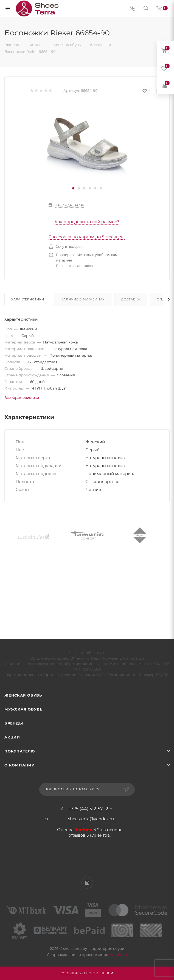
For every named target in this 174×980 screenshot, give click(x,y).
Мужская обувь (23, 709)
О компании (20, 765)
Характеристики (28, 299)
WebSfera (118, 955)
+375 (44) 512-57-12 (88, 809)
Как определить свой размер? (87, 222)
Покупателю (20, 751)
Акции (12, 737)
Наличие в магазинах (83, 299)
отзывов (77, 835)
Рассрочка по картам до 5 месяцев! (87, 237)
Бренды (14, 723)
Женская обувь (23, 695)
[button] (73, 188)
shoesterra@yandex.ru (91, 819)
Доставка (131, 299)
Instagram (87, 883)
